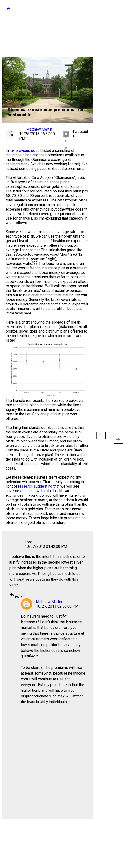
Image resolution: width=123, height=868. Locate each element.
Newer (102, 438)
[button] (9, 10)
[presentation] (101, 435)
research (25, 486)
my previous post (25, 150)
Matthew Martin (49, 602)
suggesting (43, 486)
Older (116, 438)
